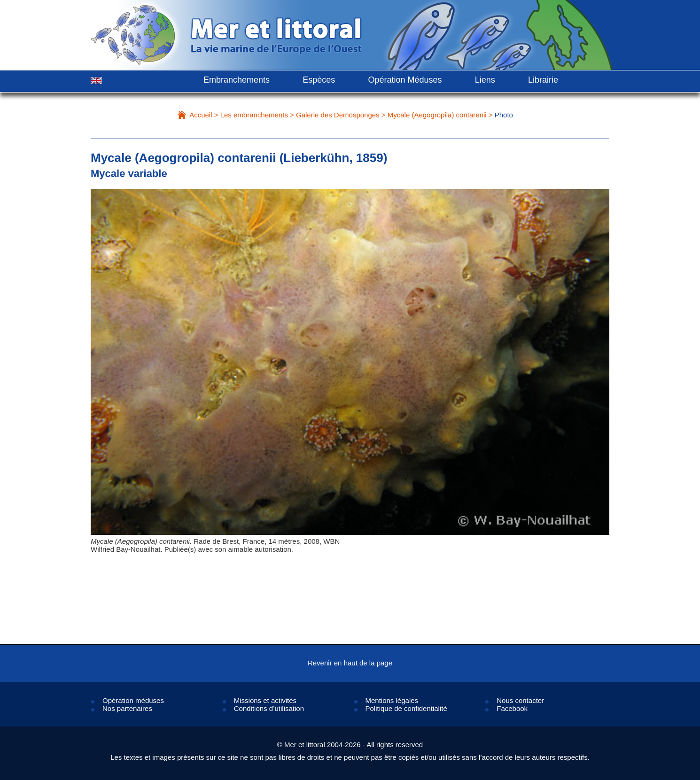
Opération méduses (133, 700)
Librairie (543, 80)
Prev (119, 384)
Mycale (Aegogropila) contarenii (437, 115)
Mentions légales (392, 700)
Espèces (319, 80)
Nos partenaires (127, 708)
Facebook (512, 708)
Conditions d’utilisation (269, 708)
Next (581, 384)
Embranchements (237, 80)
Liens (485, 80)
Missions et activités (265, 700)
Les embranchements (254, 115)
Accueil (201, 115)
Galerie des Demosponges (338, 115)
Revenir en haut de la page (350, 663)
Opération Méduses (405, 80)
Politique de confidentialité (406, 708)
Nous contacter (520, 700)
